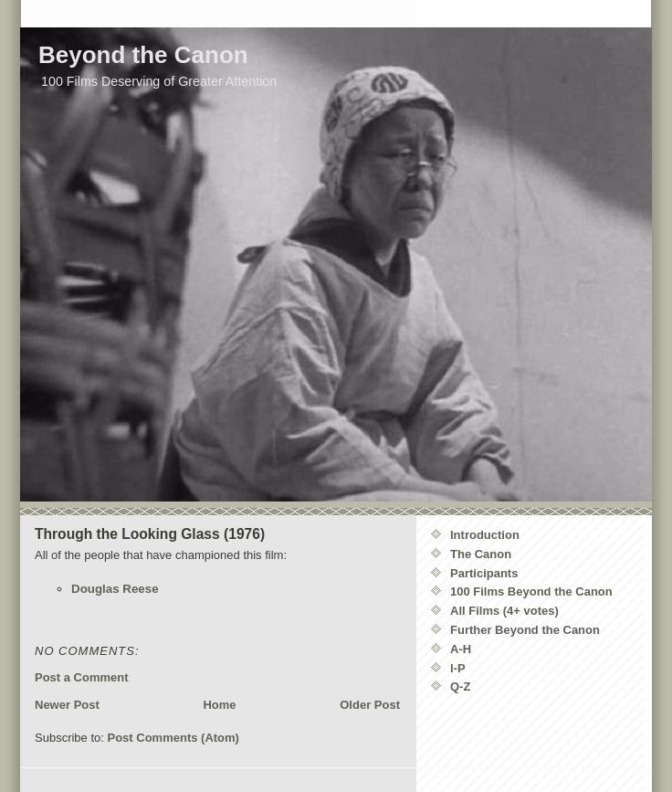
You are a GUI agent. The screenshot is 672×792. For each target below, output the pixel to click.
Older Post (370, 705)
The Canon (481, 554)
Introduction (485, 535)
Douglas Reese (115, 589)
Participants (484, 573)
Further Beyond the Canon (525, 630)
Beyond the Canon (143, 55)
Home (219, 705)
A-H (461, 649)
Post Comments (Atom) (173, 738)
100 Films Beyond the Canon (531, 591)
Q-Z (460, 686)
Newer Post (67, 705)
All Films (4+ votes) (504, 611)
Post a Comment (82, 677)
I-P (458, 668)
